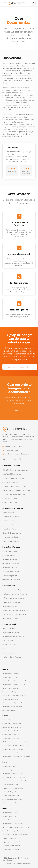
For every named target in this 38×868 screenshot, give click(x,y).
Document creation (9, 766)
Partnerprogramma (9, 653)
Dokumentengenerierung (12, 677)
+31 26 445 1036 (11, 450)
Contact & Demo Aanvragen (12, 657)
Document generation (10, 770)
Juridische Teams (8, 521)
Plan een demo (19, 411)
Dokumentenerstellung (11, 674)
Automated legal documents (13, 792)
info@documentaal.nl (14, 447)
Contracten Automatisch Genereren (15, 594)
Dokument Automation (11, 699)
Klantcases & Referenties (11, 649)
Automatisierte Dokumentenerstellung (16, 681)
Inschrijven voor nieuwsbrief (20, 367)
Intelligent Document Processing (14, 486)
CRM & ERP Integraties (11, 551)
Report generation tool (11, 796)
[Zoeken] (33, 3)
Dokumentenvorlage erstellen (13, 703)
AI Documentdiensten (10, 482)
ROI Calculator (8, 641)
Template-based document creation (15, 781)
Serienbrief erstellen (9, 710)
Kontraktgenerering (9, 838)
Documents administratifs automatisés (16, 757)
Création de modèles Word (12, 735)
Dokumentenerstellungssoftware (14, 685)
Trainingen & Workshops (11, 633)
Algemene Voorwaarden (23, 864)
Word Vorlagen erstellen (11, 688)
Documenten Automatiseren (13, 590)
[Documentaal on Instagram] (20, 459)
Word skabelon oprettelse (12, 831)
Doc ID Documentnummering (13, 478)
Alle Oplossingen (8, 513)
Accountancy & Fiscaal (10, 525)
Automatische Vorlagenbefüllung (14, 696)
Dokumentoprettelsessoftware (13, 824)
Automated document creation (14, 777)
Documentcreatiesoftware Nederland (16, 610)
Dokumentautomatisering (12, 849)
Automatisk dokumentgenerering (14, 820)
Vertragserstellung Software (12, 707)
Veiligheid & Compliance (11, 618)
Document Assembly (10, 568)
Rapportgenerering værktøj (12, 842)
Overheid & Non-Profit (10, 537)
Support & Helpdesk (10, 629)
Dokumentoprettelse (10, 813)
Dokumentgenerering (10, 816)
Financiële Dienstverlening (12, 533)
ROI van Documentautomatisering (15, 614)
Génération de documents (12, 724)
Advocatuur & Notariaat (11, 517)
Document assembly (10, 803)
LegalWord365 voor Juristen (12, 474)
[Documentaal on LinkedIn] (4, 459)
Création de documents (11, 720)
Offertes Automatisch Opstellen (14, 598)
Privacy (9, 864)
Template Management (11, 572)
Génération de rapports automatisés (15, 753)
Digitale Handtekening (10, 559)
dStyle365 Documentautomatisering (15, 470)
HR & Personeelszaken (11, 541)
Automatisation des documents (14, 731)
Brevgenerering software (11, 846)
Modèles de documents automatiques (16, 742)
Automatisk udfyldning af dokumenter (16, 835)
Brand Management (10, 576)
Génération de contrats (11, 738)
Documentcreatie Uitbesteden (13, 637)
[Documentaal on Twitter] (10, 459)
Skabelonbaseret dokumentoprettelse (16, 827)
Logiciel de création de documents (15, 727)
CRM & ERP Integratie (10, 498)
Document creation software (13, 774)
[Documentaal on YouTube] (15, 459)
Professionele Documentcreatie (14, 494)
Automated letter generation (13, 799)
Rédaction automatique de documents (16, 746)
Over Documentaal (9, 645)
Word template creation (11, 785)
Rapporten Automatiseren (12, 602)
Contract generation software (13, 788)
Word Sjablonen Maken (11, 606)
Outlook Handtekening (11, 564)
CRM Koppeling (8, 555)
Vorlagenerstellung (9, 692)
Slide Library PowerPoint (11, 580)
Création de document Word (13, 749)
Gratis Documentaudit (10, 503)
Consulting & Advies (9, 529)
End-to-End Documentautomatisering (16, 490)
